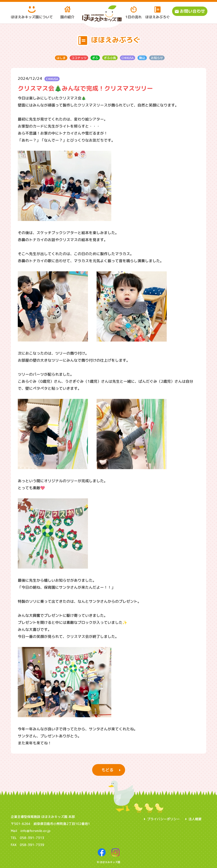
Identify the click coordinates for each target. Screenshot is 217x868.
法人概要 (195, 819)
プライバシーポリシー (163, 819)
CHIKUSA (127, 58)
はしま (61, 58)
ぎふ (95, 58)
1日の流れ (134, 12)
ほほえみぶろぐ (157, 12)
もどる (107, 770)
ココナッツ (79, 58)
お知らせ (157, 58)
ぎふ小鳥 (110, 58)
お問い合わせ (192, 11)
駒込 (142, 58)
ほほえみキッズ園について (32, 12)
